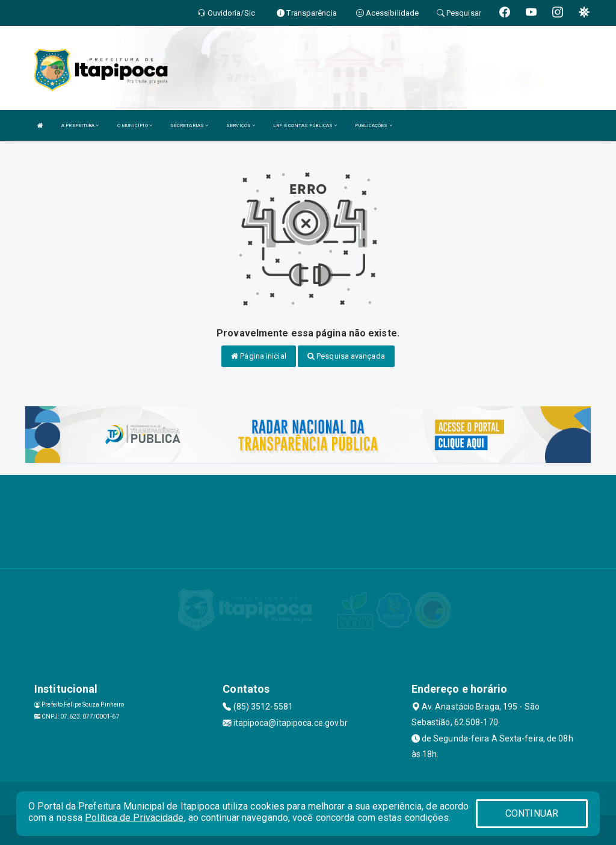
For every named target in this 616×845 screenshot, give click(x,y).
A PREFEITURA (80, 125)
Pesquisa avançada (346, 356)
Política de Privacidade (134, 818)
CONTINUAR (532, 813)
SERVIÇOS (241, 125)
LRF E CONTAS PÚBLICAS (305, 125)
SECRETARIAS (189, 125)
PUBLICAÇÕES (373, 125)
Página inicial (259, 356)
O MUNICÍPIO (135, 125)
